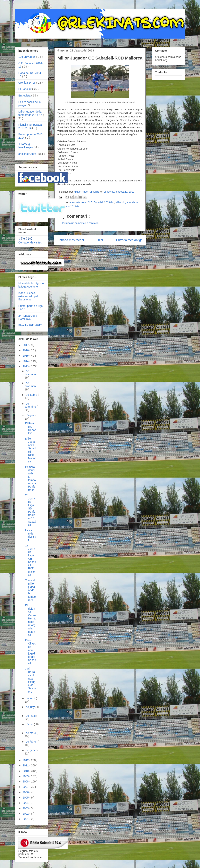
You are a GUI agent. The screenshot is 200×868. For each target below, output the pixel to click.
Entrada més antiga (129, 240)
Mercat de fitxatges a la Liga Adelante (31, 285)
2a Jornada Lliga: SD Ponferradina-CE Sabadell (31, 510)
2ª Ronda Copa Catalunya (28, 317)
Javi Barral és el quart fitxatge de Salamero (31, 680)
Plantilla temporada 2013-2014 (30, 126)
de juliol (31, 698)
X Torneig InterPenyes (26, 146)
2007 (26, 787)
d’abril (30, 724)
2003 (26, 808)
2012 (26, 760)
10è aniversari (27, 57)
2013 (26, 366)
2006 (26, 792)
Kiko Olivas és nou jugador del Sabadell (31, 652)
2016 (26, 350)
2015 (26, 356)
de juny (31, 707)
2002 (26, 814)
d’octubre (32, 395)
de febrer (32, 742)
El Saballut (25, 89)
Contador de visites (30, 242)
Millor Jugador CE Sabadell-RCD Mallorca (31, 450)
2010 (26, 771)
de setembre (31, 405)
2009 (26, 776)
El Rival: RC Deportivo (30, 428)
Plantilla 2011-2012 (30, 325)
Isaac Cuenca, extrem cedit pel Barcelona (28, 296)
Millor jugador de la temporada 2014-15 (31, 113)
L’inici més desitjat (31, 535)
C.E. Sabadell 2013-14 (101, 202)
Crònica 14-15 (27, 83)
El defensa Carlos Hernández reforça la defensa (31, 620)
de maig (31, 716)
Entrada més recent (71, 240)
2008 (26, 781)
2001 (26, 819)
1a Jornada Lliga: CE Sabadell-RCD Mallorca (31, 560)
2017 (26, 345)
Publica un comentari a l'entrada (80, 223)
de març (31, 733)
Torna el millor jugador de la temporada (30, 590)
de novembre (31, 385)
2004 (26, 803)
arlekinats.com (78, 202)
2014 (26, 361)
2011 (26, 765)
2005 (26, 798)
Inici (100, 240)
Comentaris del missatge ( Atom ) (109, 250)
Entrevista (25, 96)
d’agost (31, 415)
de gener (32, 750)
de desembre (31, 373)
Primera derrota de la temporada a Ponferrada (31, 479)
